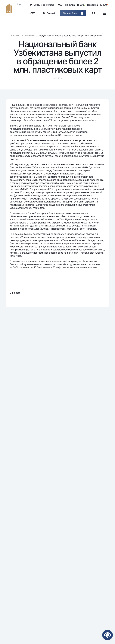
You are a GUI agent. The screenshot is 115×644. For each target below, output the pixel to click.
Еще (19, 4)
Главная (16, 36)
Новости (30, 36)
